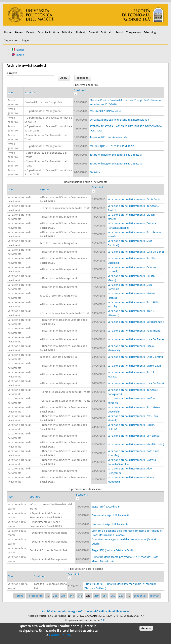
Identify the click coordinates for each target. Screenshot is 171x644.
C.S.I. (103, 620)
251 (105, 596)
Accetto (146, 628)
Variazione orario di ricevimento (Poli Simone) (134, 331)
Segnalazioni (12, 40)
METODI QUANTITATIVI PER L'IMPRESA (112, 146)
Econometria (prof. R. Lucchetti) (110, 524)
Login (26, 40)
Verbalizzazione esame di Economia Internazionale (120, 120)
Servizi (119, 32)
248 (80, 596)
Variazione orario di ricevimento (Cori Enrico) (134, 436)
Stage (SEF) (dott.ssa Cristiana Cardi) (113, 550)
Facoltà (30, 32)
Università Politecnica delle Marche (108, 611)
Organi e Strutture (48, 32)
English (18, 55)
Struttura (30, 93)
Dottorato (107, 32)
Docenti (93, 32)
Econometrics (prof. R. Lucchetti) (111, 515)
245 (55, 596)
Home (8, 32)
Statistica (95, 172)
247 (72, 596)
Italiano (18, 50)
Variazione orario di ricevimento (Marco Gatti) (134, 366)
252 (113, 596)
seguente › (140, 596)
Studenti (80, 32)
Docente (12, 73)
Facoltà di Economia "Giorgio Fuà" (62, 611)
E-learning (150, 32)
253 (121, 596)
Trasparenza (133, 32)
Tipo (10, 93)
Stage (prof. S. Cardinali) (106, 507)
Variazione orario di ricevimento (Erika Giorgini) (135, 357)
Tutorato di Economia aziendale (108, 137)
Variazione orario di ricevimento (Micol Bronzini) (136, 322)
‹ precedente (35, 596)
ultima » (155, 596)
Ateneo (19, 32)
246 (63, 596)
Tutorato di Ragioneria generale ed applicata (116, 155)
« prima (19, 596)
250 (97, 596)
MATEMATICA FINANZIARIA (105, 111)
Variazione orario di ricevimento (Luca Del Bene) (136, 252)
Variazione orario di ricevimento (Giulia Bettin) (135, 199)
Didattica (67, 32)
